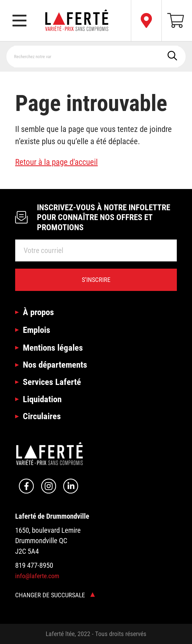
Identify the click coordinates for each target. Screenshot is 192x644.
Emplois (37, 330)
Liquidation (42, 399)
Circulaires (42, 416)
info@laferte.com (37, 576)
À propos (38, 312)
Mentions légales (53, 348)
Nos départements (55, 365)
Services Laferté (52, 382)
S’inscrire (96, 280)
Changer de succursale (55, 595)
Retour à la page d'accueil (56, 162)
